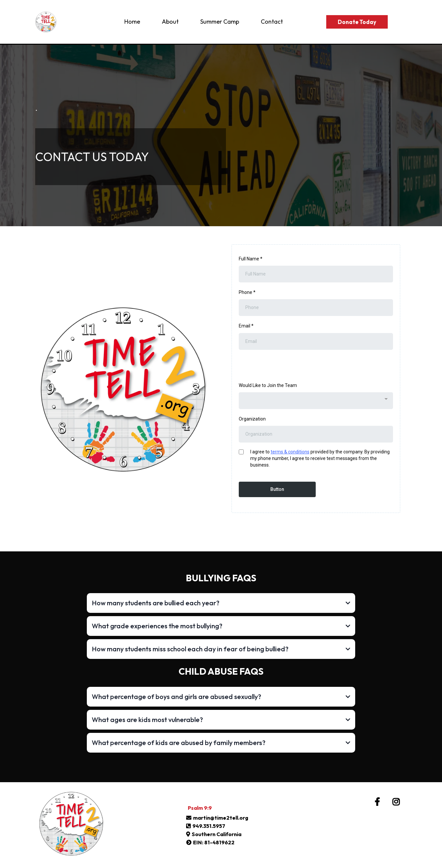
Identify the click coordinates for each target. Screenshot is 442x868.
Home (132, 22)
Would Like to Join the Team (268, 385)
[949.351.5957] (207, 826)
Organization (252, 419)
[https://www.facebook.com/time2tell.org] (379, 802)
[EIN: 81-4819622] (211, 842)
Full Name (251, 259)
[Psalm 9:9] (200, 808)
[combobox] (316, 401)
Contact (272, 22)
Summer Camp (220, 22)
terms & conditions (290, 452)
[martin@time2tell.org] (218, 818)
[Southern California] (215, 834)
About (170, 22)
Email (246, 326)
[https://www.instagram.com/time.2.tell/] (398, 802)
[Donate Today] (357, 22)
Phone (247, 292)
